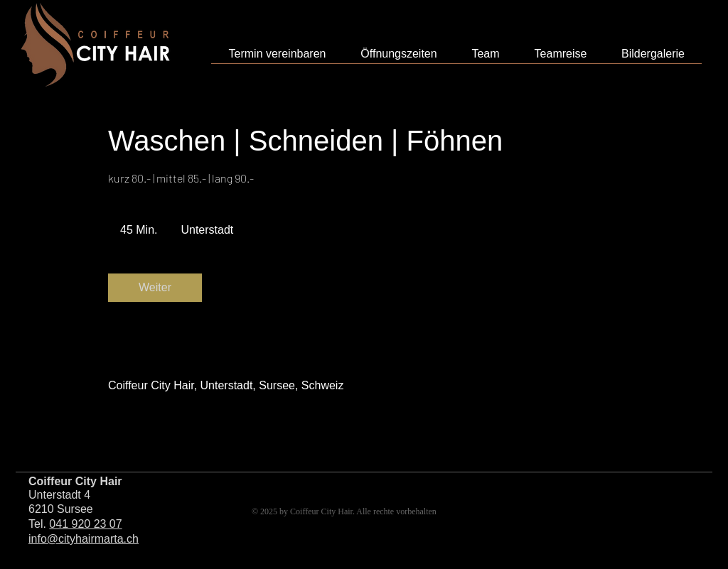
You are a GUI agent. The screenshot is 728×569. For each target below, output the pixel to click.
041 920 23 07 (85, 524)
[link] (155, 288)
